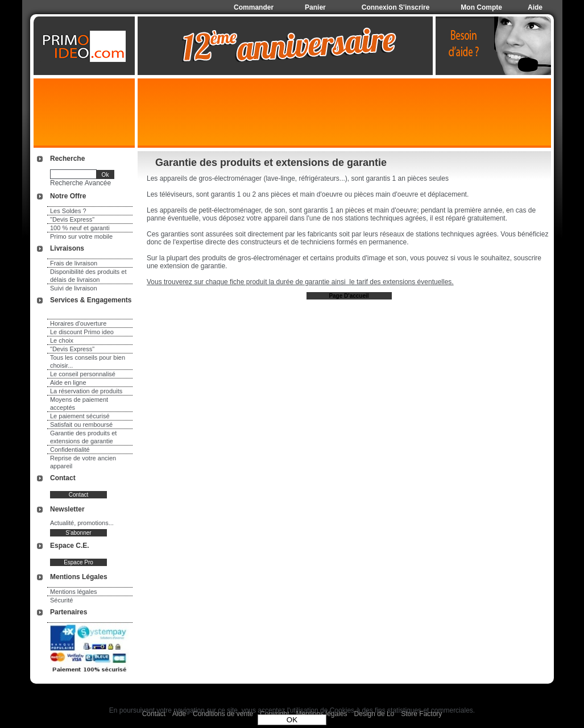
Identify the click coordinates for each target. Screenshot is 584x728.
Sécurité (61, 600)
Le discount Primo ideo (82, 332)
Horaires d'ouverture (78, 323)
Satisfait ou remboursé (81, 425)
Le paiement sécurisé (80, 416)
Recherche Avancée (80, 183)
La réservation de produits (86, 391)
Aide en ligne (68, 382)
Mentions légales (74, 592)
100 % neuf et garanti (80, 228)
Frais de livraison (74, 263)
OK (292, 720)
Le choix (62, 340)
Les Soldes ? (68, 211)
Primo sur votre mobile (81, 236)
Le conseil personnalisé (83, 374)
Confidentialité (70, 450)
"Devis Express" (72, 219)
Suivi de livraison (74, 288)
